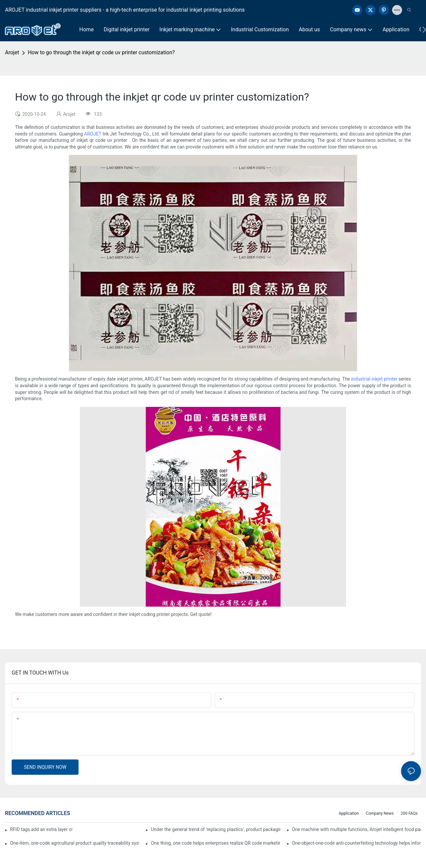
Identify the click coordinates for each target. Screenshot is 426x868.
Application (349, 813)
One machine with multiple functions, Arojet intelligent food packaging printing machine (356, 829)
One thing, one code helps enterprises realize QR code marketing (215, 843)
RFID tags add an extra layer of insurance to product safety (41, 829)
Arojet (12, 52)
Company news (380, 813)
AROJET (93, 134)
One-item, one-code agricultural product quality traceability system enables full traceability (75, 843)
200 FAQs (409, 813)
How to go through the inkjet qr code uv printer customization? (101, 52)
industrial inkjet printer (374, 379)
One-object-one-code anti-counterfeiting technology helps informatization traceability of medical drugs (356, 843)
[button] (424, 30)
